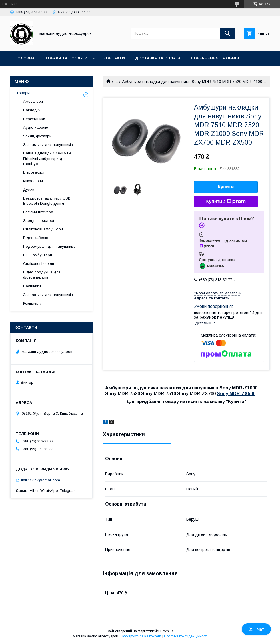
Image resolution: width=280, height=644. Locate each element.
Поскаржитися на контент (141, 636)
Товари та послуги (66, 58)
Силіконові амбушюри (43, 229)
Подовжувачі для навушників (49, 246)
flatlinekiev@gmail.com (41, 480)
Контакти (114, 58)
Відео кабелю (36, 238)
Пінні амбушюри (38, 255)
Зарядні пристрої (39, 221)
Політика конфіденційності (186, 636)
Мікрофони (33, 181)
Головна (25, 58)
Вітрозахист (34, 172)
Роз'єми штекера (38, 212)
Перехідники (34, 119)
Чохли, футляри (37, 136)
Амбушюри (33, 101)
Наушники (32, 286)
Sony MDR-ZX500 (236, 394)
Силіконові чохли (39, 264)
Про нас (24, 73)
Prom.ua (167, 631)
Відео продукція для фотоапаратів (42, 275)
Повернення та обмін (215, 58)
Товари (23, 93)
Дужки (29, 189)
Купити (226, 187)
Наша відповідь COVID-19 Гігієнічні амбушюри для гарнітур (47, 158)
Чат (256, 629)
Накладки (32, 110)
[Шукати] (227, 33)
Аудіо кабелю (36, 127)
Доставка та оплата (158, 58)
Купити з (226, 202)
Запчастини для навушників (48, 145)
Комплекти (32, 303)
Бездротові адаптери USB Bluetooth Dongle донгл (47, 201)
